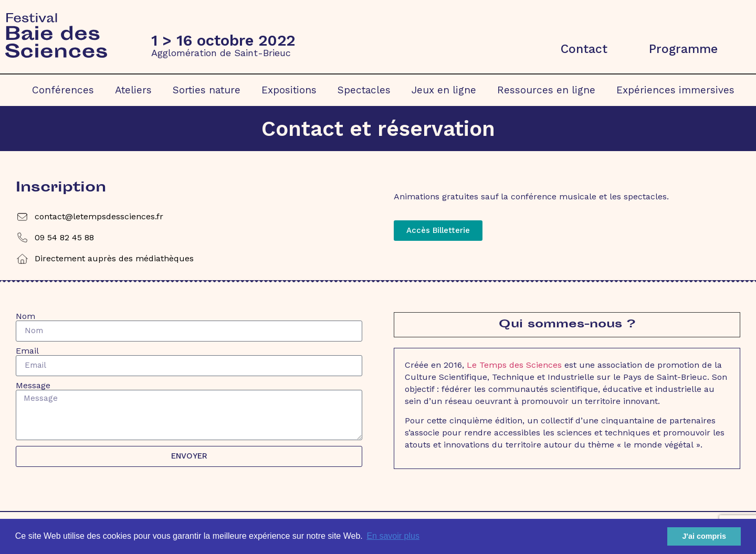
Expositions (289, 90)
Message (33, 386)
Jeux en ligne (444, 90)
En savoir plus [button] (393, 536)
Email (27, 351)
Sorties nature (207, 90)
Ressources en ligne (546, 90)
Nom (25, 316)
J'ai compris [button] (704, 536)
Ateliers (133, 90)
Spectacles (364, 90)
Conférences (63, 90)
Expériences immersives (675, 90)
